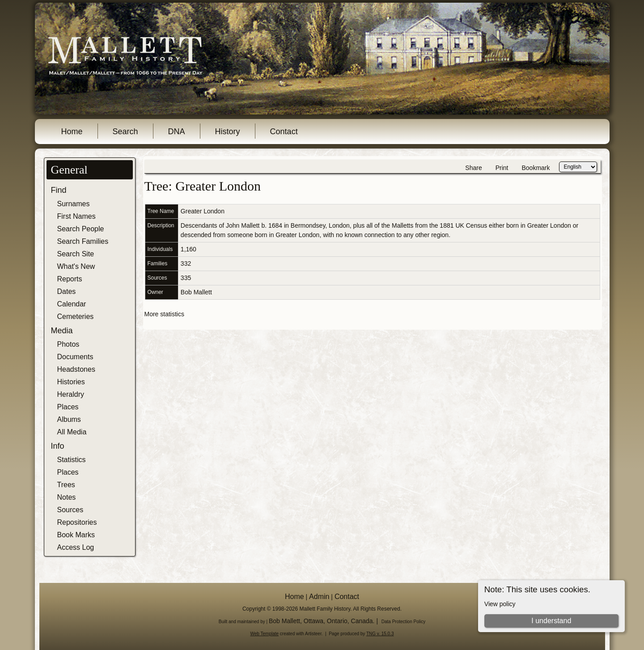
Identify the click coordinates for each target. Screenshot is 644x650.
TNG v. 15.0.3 (380, 634)
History (228, 132)
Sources (70, 510)
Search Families (83, 241)
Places (68, 407)
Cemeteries (76, 317)
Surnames (74, 204)
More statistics (164, 314)
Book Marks (76, 535)
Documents (75, 357)
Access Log (76, 547)
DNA (177, 132)
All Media (72, 432)
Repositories (77, 522)
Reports (70, 279)
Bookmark (536, 168)
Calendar (72, 304)
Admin (319, 597)
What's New (76, 266)
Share (473, 168)
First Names (76, 216)
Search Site (76, 254)
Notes (67, 497)
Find (59, 190)
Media (62, 331)
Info (58, 446)
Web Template (265, 634)
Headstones (76, 369)
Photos (68, 344)
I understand (551, 621)
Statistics (72, 460)
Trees (66, 485)
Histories (71, 382)
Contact (284, 132)
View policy (500, 604)
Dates (67, 291)
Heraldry (71, 394)
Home (72, 132)
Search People (81, 229)
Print (502, 168)
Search (125, 132)
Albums (69, 419)
